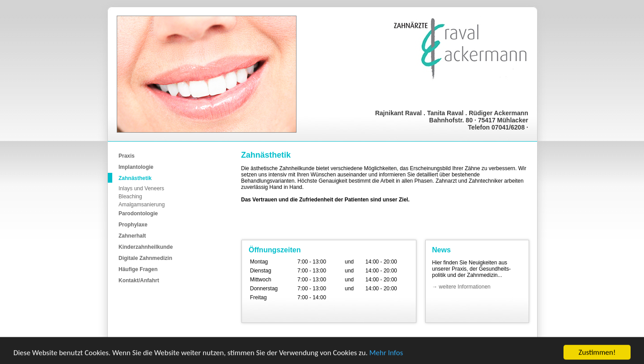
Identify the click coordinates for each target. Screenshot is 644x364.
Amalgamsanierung (142, 205)
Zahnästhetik (135, 178)
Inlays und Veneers (141, 188)
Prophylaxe (133, 225)
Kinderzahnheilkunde (146, 247)
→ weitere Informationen (461, 287)
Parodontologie (138, 213)
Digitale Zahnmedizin (145, 258)
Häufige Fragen (138, 269)
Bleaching (130, 197)
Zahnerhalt (132, 236)
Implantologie (136, 167)
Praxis (127, 156)
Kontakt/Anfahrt (139, 280)
